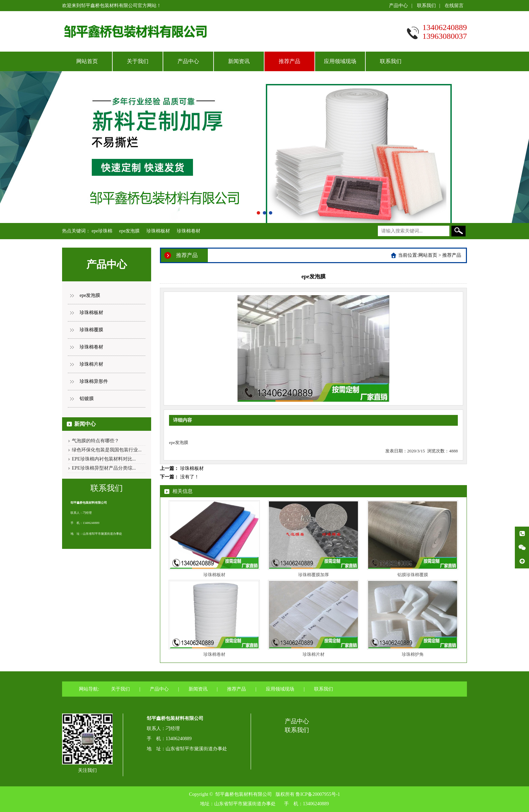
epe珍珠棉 (102, 231)
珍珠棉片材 (91, 364)
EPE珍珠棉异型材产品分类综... (104, 468)
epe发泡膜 (129, 231)
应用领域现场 (340, 61)
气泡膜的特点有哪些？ (95, 441)
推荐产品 (289, 61)
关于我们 (138, 61)
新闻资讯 (239, 61)
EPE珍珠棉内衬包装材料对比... (104, 459)
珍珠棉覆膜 (91, 330)
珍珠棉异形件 (94, 381)
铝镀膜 (87, 399)
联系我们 (426, 6)
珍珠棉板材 (158, 231)
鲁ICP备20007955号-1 (318, 794)
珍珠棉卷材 (189, 231)
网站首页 (87, 61)
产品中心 (398, 6)
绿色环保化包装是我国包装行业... (107, 450)
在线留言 (454, 6)
